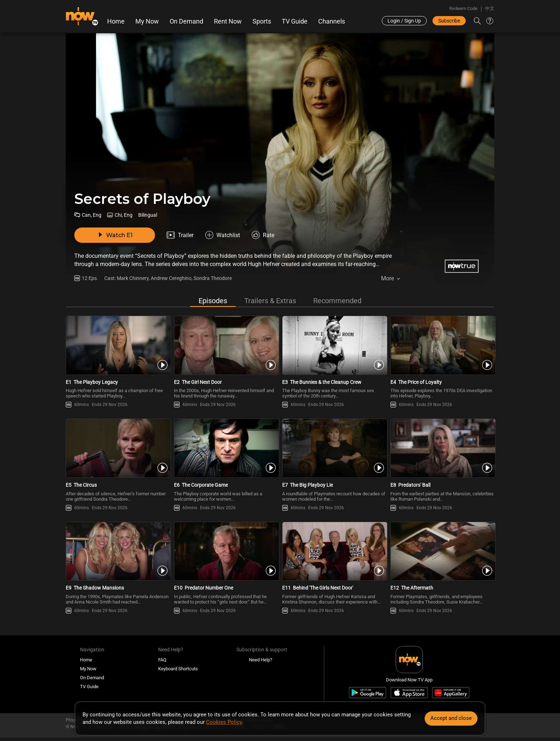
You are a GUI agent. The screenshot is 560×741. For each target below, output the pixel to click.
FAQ (162, 660)
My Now (147, 21)
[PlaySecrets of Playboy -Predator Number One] (226, 551)
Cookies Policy (224, 722)
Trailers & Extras (270, 301)
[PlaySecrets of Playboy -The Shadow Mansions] (118, 551)
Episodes (213, 301)
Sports (262, 21)
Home (116, 21)
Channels (332, 21)
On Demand (186, 21)
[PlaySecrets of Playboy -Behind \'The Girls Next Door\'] (334, 551)
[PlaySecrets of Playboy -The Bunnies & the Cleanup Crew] (334, 345)
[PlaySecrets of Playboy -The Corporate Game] (226, 448)
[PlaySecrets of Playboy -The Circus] (118, 448)
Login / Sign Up (404, 21)
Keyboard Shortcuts (178, 669)
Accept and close (451, 718)
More (387, 278)
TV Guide (295, 21)
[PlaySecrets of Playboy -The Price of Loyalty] (442, 345)
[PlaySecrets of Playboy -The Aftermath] (442, 551)
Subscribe (449, 21)
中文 (490, 8)
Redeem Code (463, 8)
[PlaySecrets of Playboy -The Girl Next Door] (226, 345)
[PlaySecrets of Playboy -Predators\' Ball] (442, 448)
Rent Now (228, 21)
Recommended (337, 301)
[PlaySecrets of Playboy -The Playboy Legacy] (118, 345)
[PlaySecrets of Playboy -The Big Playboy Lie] (334, 448)
